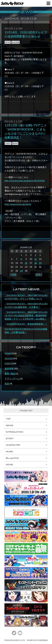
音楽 (7, 384)
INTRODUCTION (14, 432)
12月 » (39, 275)
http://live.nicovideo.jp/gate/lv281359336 (25, 181)
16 (26, 263)
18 (35, 263)
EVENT (8, 143)
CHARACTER (13, 445)
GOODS (9, 358)
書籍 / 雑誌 (10, 373)
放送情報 (16, 42)
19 (40, 263)
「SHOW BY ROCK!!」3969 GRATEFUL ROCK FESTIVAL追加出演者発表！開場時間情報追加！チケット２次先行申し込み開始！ (26, 315)
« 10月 (13, 275)
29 (21, 271)
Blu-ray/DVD (12, 458)
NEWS (8, 42)
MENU (48, 3)
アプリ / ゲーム (12, 379)
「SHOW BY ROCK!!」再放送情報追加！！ (26, 324)
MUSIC (10, 451)
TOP (8, 419)
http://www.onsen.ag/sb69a (18, 204)
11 (35, 259)
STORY (10, 438)
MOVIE (9, 465)
